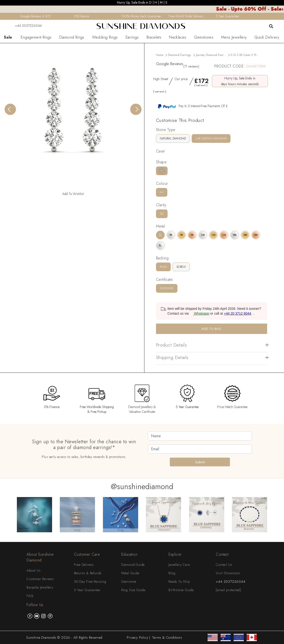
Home (160, 55)
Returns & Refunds (88, 573)
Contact (222, 554)
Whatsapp (199, 313)
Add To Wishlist (73, 194)
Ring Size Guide (133, 590)
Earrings (132, 37)
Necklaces (178, 37)
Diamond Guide (133, 565)
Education (129, 554)
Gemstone (129, 582)
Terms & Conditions (167, 637)
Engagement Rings (36, 37)
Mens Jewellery (234, 37)
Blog (172, 573)
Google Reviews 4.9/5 (35, 16)
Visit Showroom (228, 573)
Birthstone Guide (181, 590)
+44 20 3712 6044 (238, 313)
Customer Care (87, 554)
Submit (200, 462)
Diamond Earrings (180, 55)
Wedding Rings (105, 37)
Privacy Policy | (139, 637)
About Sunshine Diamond (40, 557)
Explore (175, 554)
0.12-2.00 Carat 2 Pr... (245, 55)
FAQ (30, 596)
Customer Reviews (40, 579)
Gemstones (204, 37)
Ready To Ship (179, 582)
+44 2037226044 (25, 26)
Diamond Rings (72, 37)
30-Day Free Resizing (90, 582)
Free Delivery (84, 565)
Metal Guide (130, 573)
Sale (8, 37)
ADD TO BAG (211, 329)
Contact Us (224, 565)
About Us (34, 570)
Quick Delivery (267, 37)
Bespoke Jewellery (40, 587)
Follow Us (35, 605)
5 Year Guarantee (87, 590)
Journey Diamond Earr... (211, 55)
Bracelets (154, 37)
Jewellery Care (179, 565)
